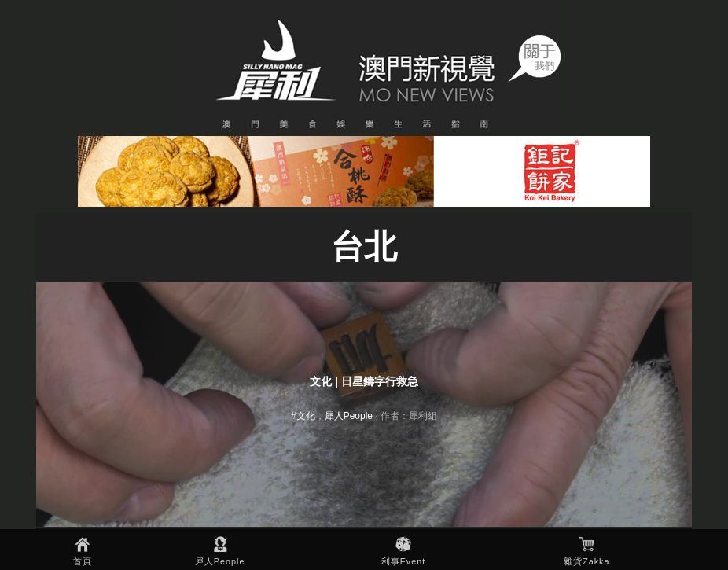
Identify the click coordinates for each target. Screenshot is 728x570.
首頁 (83, 561)
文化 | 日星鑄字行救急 (364, 381)
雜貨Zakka (586, 561)
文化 (306, 416)
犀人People (220, 561)
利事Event (404, 561)
